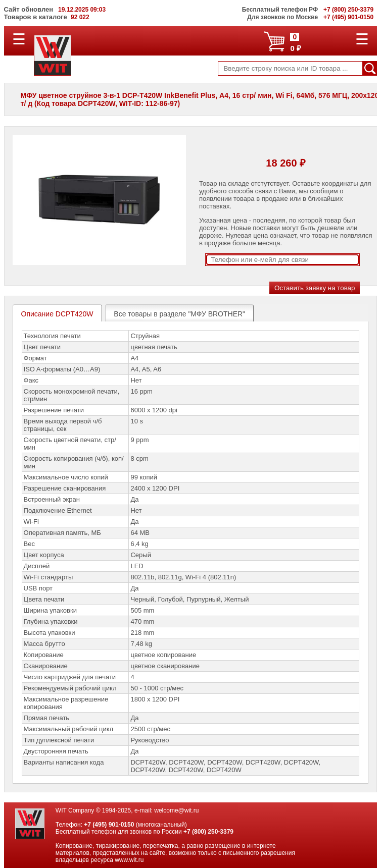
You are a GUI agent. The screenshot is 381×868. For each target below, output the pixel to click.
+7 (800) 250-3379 (208, 832)
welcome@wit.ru (176, 810)
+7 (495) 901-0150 (109, 825)
